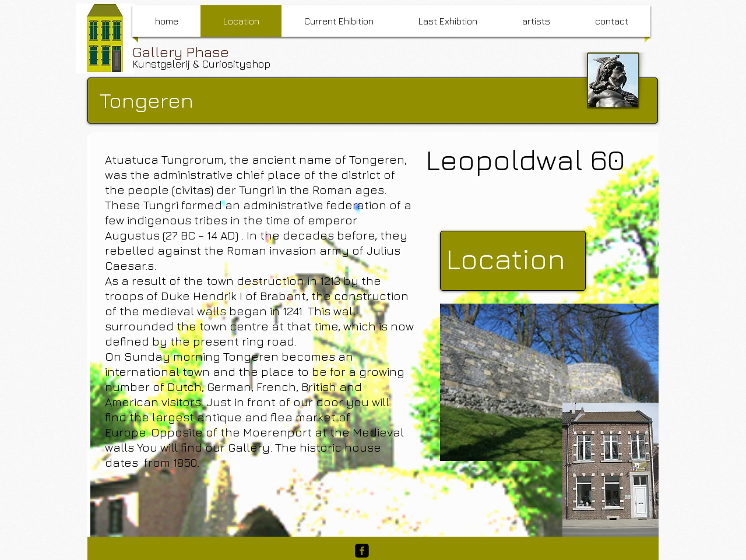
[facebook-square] (362, 551)
